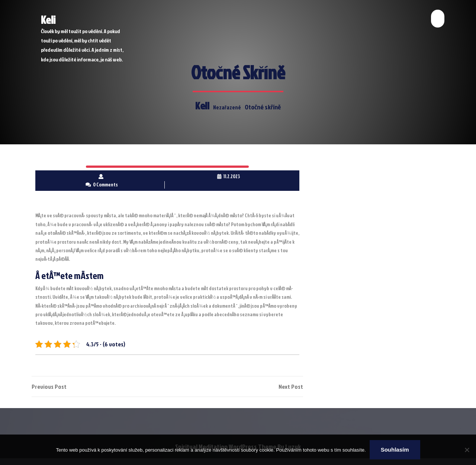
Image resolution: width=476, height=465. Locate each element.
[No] (467, 450)
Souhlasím (395, 450)
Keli (48, 20)
